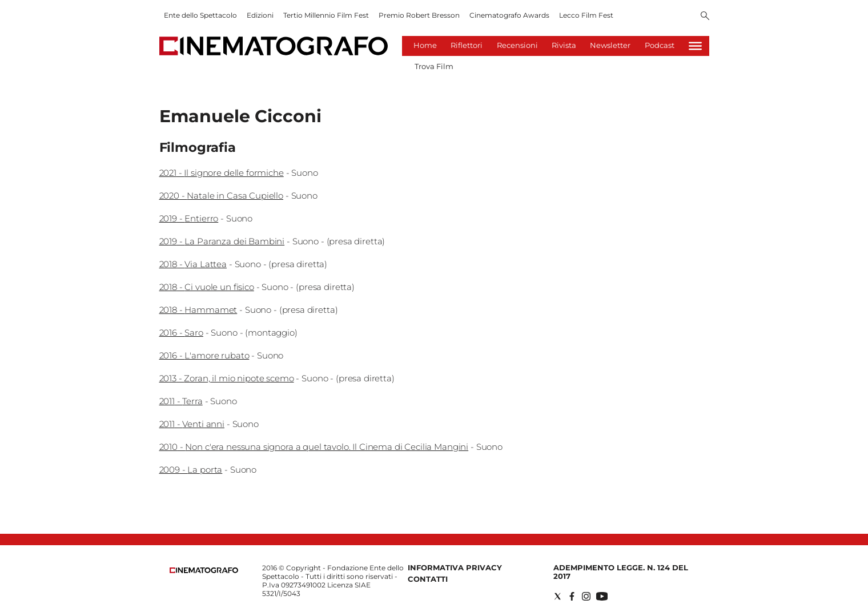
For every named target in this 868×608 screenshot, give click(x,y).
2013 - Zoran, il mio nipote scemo (227, 378)
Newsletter (610, 45)
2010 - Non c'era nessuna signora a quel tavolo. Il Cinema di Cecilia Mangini (314, 447)
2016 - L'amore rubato (204, 355)
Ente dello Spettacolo (200, 15)
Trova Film (434, 66)
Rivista (564, 45)
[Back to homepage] (204, 571)
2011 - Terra (181, 401)
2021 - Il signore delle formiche (222, 173)
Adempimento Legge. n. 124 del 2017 (621, 572)
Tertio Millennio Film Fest (326, 15)
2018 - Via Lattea (193, 264)
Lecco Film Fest (586, 15)
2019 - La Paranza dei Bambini (222, 241)
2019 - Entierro (189, 218)
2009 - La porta (191, 470)
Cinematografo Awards (509, 15)
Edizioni (260, 15)
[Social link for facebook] (572, 596)
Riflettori (467, 45)
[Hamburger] (695, 46)
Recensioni (517, 45)
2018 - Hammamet (198, 310)
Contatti (428, 579)
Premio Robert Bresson (419, 15)
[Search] (705, 17)
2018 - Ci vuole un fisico (207, 287)
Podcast (660, 45)
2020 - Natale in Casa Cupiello (222, 196)
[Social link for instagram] (586, 596)
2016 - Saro (181, 333)
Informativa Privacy (455, 567)
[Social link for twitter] (558, 596)
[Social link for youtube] (602, 596)
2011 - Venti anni (192, 424)
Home (425, 45)
